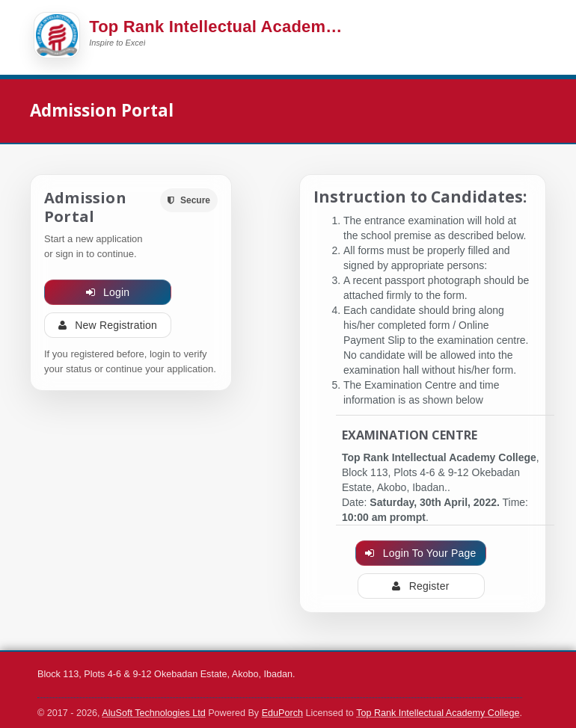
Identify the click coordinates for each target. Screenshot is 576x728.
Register (420, 586)
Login (108, 292)
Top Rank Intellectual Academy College (438, 713)
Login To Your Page (420, 553)
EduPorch (282, 713)
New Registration (108, 325)
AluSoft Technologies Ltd (153, 713)
